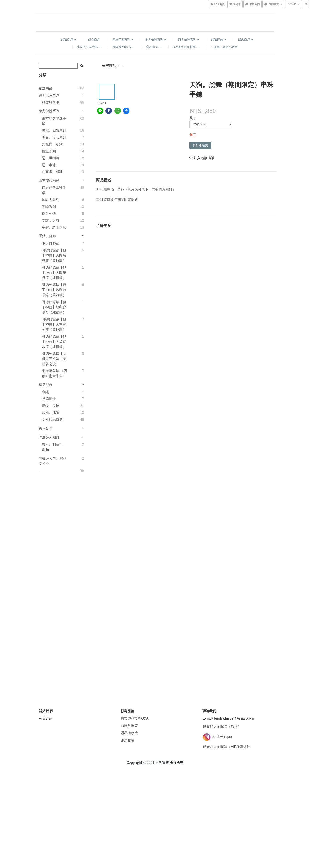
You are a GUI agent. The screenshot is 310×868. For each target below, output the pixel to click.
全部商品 (109, 66)
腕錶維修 (153, 47)
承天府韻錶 (51, 243)
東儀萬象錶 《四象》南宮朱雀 (54, 373)
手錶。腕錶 (47, 236)
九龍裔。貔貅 (52, 144)
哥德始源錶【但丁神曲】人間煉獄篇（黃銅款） (54, 255)
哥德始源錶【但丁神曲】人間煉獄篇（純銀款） (54, 273)
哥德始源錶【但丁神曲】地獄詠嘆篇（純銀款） (54, 307)
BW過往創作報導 (186, 47)
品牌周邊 (49, 399)
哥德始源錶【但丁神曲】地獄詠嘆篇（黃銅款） (54, 290)
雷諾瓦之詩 (51, 221)
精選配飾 (219, 40)
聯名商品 (246, 40)
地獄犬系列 (51, 200)
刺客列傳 (49, 214)
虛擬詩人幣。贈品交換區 (53, 461)
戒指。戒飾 (51, 413)
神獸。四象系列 (54, 130)
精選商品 (69, 40)
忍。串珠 (49, 165)
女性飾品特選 (52, 420)
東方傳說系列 (156, 40)
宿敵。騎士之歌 (54, 227)
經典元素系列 (123, 40)
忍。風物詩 (51, 158)
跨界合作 (46, 428)
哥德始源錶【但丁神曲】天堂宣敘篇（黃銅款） (54, 324)
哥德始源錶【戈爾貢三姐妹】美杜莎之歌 (54, 359)
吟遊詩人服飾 (49, 437)
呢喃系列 (49, 207)
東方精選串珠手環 (54, 121)
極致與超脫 (51, 102)
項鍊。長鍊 (51, 406)
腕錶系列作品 (123, 47)
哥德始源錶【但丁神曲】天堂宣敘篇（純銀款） (54, 342)
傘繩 (45, 392)
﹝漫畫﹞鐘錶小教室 (224, 47)
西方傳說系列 (189, 40)
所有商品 (94, 40)
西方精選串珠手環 (54, 190)
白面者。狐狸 (52, 172)
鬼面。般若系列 (54, 137)
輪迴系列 (49, 151)
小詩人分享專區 (89, 47)
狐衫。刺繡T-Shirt (52, 447)
